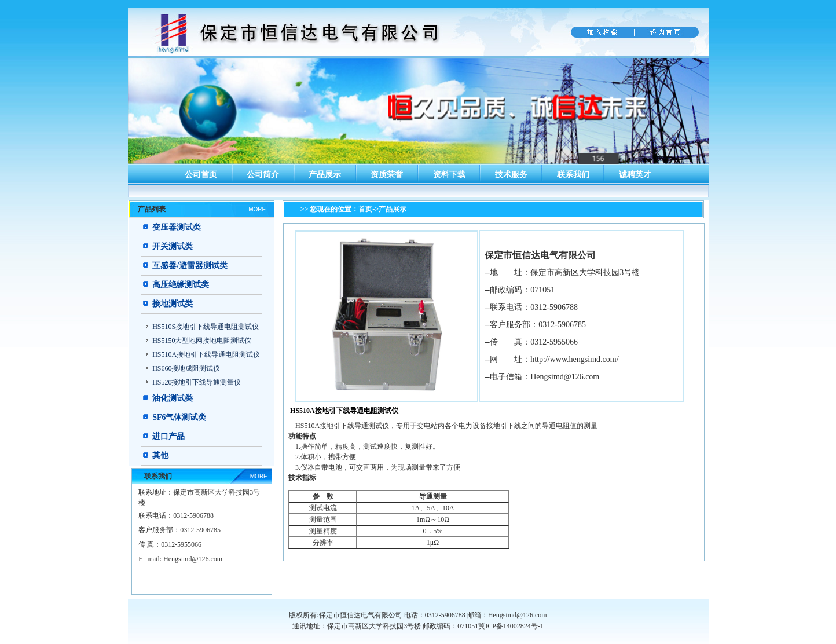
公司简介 (263, 175)
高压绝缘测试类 (181, 285)
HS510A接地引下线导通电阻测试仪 (206, 354)
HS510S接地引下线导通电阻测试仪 (206, 327)
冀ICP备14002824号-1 (511, 626)
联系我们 (573, 175)
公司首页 (201, 175)
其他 (160, 455)
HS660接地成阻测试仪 (186, 368)
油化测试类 (173, 398)
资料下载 (449, 175)
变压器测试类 (177, 227)
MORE (257, 209)
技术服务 (511, 175)
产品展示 (325, 175)
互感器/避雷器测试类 (190, 266)
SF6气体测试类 (179, 417)
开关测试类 (173, 246)
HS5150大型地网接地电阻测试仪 (202, 341)
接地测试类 (173, 304)
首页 (365, 209)
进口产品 (168, 436)
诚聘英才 (635, 175)
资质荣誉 (387, 175)
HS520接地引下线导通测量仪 (197, 382)
